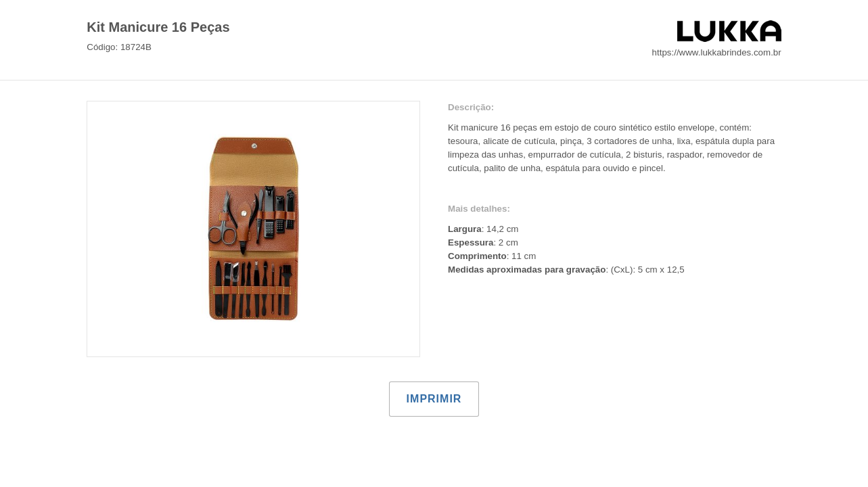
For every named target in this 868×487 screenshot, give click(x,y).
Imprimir (434, 399)
